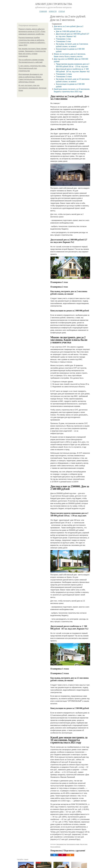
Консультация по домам (73, 844)
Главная (43, 11)
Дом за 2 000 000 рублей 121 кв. (68, 31)
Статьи (62, 11)
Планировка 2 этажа (64, 77)
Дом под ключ (84, 844)
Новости (53, 11)
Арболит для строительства (53, 4)
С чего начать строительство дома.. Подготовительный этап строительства (32, 68)
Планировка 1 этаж (63, 39)
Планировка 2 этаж (63, 41)
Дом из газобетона (55, 847)
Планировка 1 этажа (64, 74)
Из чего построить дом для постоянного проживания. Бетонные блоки (32, 88)
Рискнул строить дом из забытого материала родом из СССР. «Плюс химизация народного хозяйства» (32, 32)
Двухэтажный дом (61, 844)
